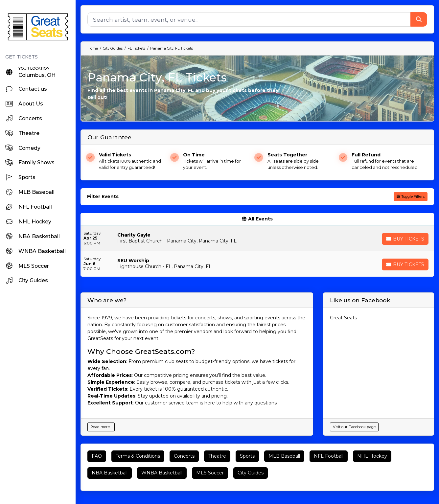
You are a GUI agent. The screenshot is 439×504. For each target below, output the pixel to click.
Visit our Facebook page (354, 427)
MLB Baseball (284, 456)
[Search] (249, 19)
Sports (247, 456)
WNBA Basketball (162, 473)
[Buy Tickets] (405, 239)
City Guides (251, 473)
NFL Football (329, 456)
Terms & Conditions (138, 456)
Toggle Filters (411, 196)
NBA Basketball (110, 473)
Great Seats (343, 318)
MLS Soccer (210, 473)
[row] (257, 238)
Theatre (217, 456)
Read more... (101, 427)
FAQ (97, 456)
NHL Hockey (372, 456)
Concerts (184, 456)
